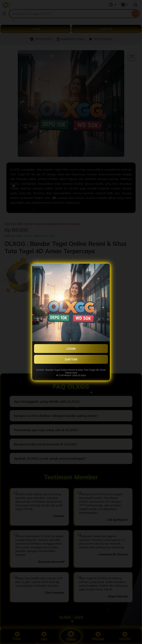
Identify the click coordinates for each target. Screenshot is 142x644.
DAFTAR (71, 359)
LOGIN (71, 349)
